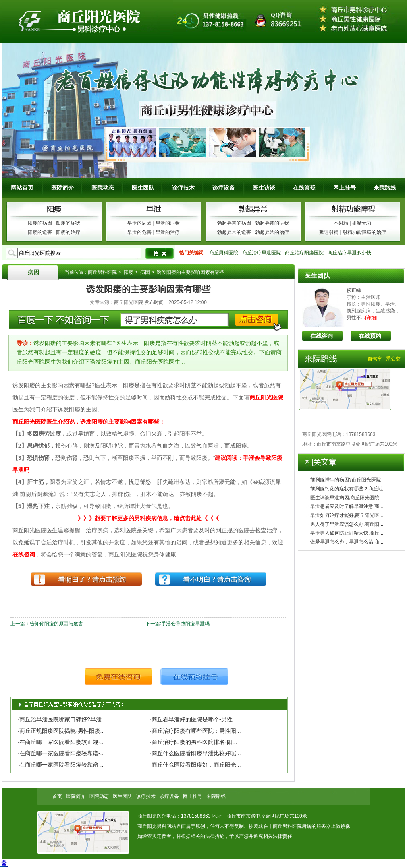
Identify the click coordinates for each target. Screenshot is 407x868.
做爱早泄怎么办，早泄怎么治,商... (347, 542)
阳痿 (129, 272)
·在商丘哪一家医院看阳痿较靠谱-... (61, 753)
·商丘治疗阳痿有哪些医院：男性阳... (195, 731)
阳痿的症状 (68, 223)
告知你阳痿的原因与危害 (56, 624)
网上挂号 (345, 188)
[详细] (371, 318)
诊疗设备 (224, 188)
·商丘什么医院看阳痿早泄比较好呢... (195, 753)
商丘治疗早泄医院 (262, 253)
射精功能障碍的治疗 (364, 232)
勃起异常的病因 (234, 223)
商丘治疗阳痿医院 (304, 253)
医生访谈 (264, 188)
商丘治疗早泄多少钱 (349, 253)
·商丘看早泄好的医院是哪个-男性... (193, 719)
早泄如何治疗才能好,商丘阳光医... (347, 515)
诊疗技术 (183, 188)
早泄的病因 (139, 223)
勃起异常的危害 (234, 232)
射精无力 (362, 223)
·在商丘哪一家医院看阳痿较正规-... (61, 742)
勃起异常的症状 (272, 223)
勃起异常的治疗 (272, 232)
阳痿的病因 (40, 223)
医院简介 (62, 188)
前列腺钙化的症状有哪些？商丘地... (349, 489)
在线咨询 (322, 336)
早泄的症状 (168, 223)
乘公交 (393, 359)
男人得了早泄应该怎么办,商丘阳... (347, 524)
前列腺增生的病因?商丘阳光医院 (346, 480)
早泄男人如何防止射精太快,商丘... (347, 533)
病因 (33, 272)
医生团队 (143, 188)
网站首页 (22, 188)
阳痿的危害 (40, 232)
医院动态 (103, 188)
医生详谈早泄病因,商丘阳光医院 (345, 498)
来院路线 (385, 188)
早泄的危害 (139, 232)
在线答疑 (304, 188)
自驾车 (375, 359)
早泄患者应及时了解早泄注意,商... (347, 506)
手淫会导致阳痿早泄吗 (185, 624)
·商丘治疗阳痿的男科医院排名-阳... (193, 742)
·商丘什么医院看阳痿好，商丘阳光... (195, 765)
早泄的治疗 (168, 232)
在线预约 (370, 336)
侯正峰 (354, 290)
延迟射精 (329, 232)
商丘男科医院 (224, 253)
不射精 (341, 223)
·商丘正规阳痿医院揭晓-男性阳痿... (61, 731)
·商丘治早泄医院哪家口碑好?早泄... (62, 719)
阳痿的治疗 (68, 232)
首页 (57, 796)
